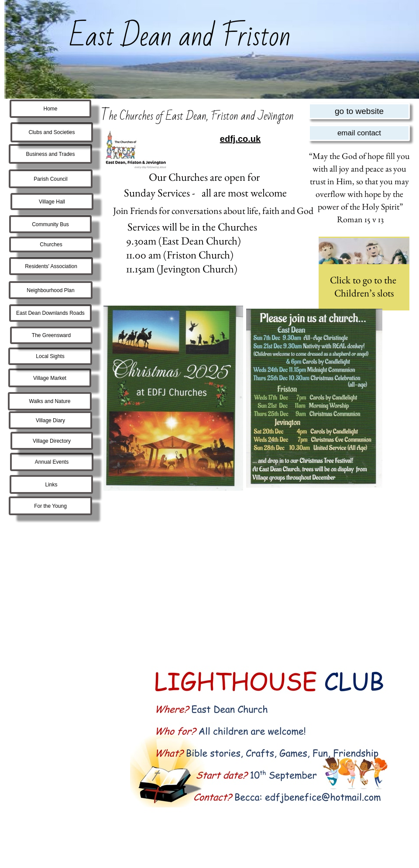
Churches (51, 245)
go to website (359, 111)
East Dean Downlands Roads (50, 313)
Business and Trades (50, 154)
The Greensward (51, 335)
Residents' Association (51, 266)
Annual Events (52, 462)
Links (51, 485)
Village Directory (52, 441)
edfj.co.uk (240, 139)
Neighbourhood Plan (50, 290)
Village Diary (50, 420)
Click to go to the (364, 280)
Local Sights (50, 356)
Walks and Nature (50, 401)
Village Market (50, 378)
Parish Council (50, 179)
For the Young (50, 506)
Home (50, 109)
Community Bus (50, 224)
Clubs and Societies (52, 132)
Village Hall (52, 202)
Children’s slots (364, 293)
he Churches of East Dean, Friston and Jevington (201, 116)
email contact (359, 133)
